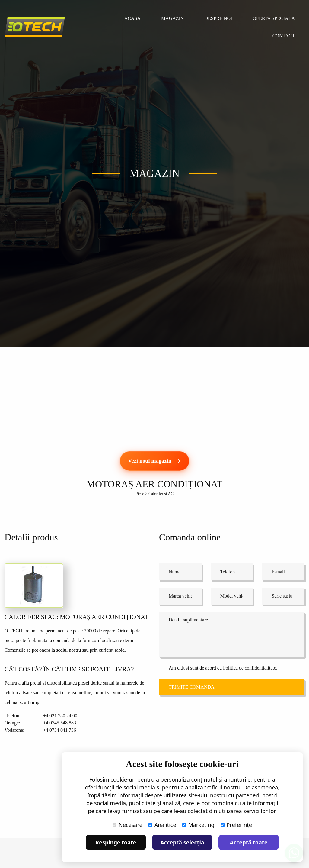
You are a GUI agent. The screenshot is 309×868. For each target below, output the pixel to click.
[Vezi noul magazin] (154, 461)
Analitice (162, 825)
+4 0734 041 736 (60, 730)
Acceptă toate (249, 842)
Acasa (132, 18)
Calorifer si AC (161, 494)
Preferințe (236, 825)
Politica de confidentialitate (250, 668)
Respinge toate (116, 842)
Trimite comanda (192, 687)
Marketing (198, 825)
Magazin (173, 18)
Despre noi (218, 18)
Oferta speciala (274, 18)
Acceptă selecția (182, 842)
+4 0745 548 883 (60, 723)
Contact (284, 36)
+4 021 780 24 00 (60, 716)
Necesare (127, 825)
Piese (140, 494)
